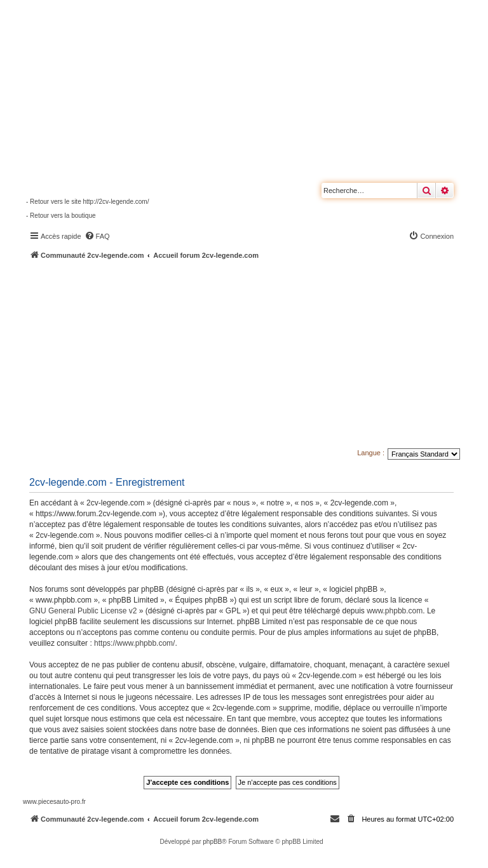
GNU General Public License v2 (83, 611)
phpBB (212, 842)
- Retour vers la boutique (61, 216)
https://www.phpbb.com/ (134, 643)
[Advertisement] (255, 356)
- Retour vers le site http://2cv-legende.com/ (87, 202)
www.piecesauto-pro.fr (54, 802)
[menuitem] (97, 236)
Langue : (371, 453)
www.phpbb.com (395, 611)
